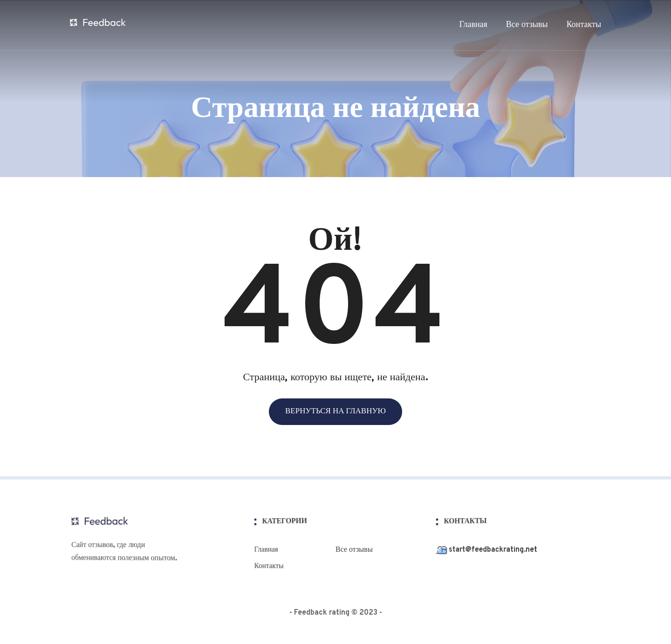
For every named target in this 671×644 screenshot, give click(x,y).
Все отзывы (527, 25)
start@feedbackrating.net (490, 550)
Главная (473, 25)
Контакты (584, 25)
